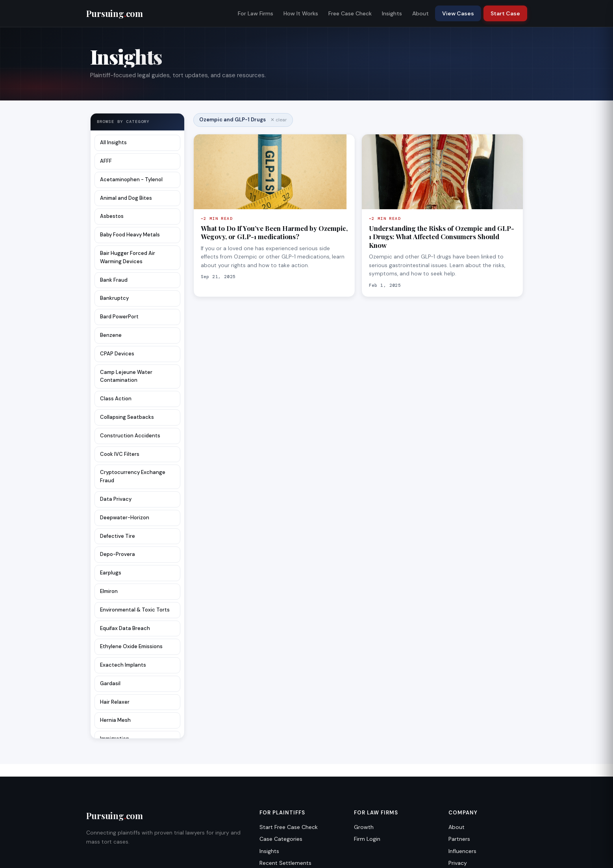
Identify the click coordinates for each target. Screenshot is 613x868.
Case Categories (281, 839)
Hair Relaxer (115, 702)
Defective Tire (118, 536)
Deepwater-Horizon (125, 518)
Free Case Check (350, 13)
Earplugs (111, 573)
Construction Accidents (130, 436)
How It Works (301, 13)
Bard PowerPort (119, 317)
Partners (459, 839)
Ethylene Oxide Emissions (131, 646)
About (420, 13)
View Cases (458, 13)
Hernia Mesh (115, 720)
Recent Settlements (285, 863)
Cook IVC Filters (120, 454)
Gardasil (110, 683)
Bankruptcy (114, 298)
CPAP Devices (117, 354)
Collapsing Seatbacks (127, 417)
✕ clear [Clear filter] (279, 120)
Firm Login (367, 839)
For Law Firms (256, 13)
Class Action (116, 399)
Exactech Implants (123, 665)
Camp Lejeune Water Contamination (126, 376)
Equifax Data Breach (125, 628)
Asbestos (112, 216)
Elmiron (109, 591)
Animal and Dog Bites (126, 198)
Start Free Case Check (289, 827)
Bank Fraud (114, 280)
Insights (392, 13)
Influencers (462, 851)
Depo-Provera (118, 554)
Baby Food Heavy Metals (130, 235)
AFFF (106, 161)
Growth (364, 827)
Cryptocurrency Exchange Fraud (133, 476)
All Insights (113, 142)
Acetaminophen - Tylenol (131, 179)
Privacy (458, 863)
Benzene (111, 335)
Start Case (505, 13)
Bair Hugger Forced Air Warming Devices (128, 257)
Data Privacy (116, 499)
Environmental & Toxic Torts (135, 610)
